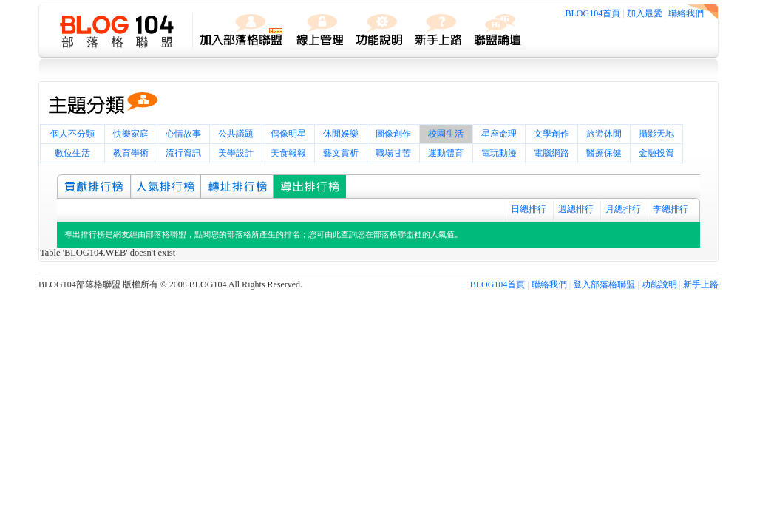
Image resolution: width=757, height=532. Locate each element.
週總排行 (576, 209)
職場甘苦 (393, 153)
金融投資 (656, 153)
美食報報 (288, 153)
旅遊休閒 (604, 134)
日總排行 (529, 209)
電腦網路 (551, 153)
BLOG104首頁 (593, 13)
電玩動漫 (499, 153)
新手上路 (701, 284)
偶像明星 (288, 134)
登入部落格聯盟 (604, 284)
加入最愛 (645, 13)
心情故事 (183, 134)
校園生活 (446, 134)
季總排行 (671, 209)
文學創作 (551, 134)
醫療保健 (604, 153)
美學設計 (236, 153)
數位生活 (72, 153)
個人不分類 (72, 134)
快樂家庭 (131, 134)
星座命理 (499, 134)
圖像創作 (393, 134)
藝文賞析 (341, 153)
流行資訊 (183, 153)
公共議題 (236, 134)
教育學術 (131, 153)
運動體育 (446, 153)
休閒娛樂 (341, 134)
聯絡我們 (686, 13)
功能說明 (659, 284)
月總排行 (623, 209)
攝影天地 (656, 134)
